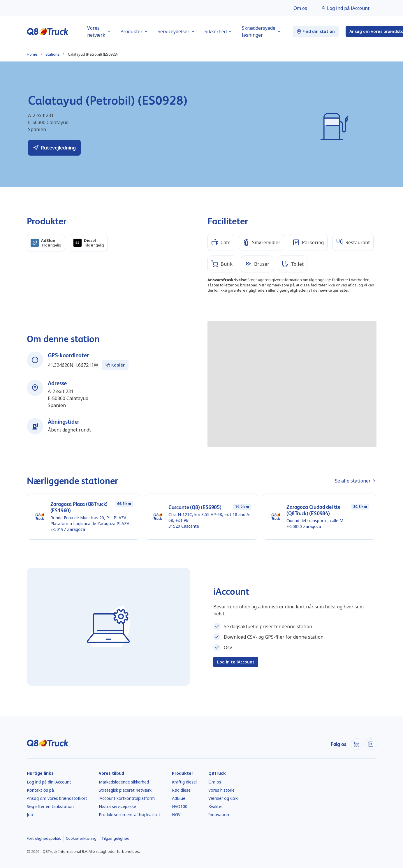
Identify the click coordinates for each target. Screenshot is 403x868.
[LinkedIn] (357, 744)
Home (32, 54)
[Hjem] (48, 31)
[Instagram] (371, 744)
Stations (53, 54)
